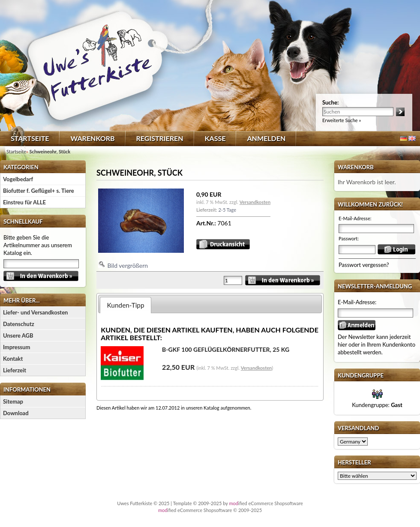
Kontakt (13, 359)
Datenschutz (19, 324)
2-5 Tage (227, 210)
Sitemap (13, 401)
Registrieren (160, 138)
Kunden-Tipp (126, 305)
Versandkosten (255, 202)
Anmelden (266, 138)
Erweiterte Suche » (342, 120)
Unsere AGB (18, 335)
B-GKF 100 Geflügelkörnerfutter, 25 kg (226, 349)
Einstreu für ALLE (24, 202)
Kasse (215, 138)
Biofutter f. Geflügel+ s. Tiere (39, 191)
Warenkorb (92, 138)
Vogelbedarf (18, 179)
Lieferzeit (15, 370)
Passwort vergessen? (364, 265)
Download (16, 413)
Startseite (30, 138)
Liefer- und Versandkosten (35, 312)
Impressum (16, 347)
